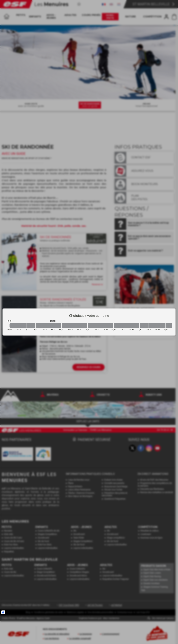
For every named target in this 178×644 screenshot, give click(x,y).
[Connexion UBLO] (3, 612)
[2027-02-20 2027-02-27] (118, 326)
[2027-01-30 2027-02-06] (92, 326)
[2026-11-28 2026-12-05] (14, 326)
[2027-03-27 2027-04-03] (161, 326)
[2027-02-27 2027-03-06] (127, 326)
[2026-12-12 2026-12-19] (31, 326)
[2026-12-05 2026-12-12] (22, 326)
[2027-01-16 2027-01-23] (74, 326)
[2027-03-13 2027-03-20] (144, 326)
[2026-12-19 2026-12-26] (40, 326)
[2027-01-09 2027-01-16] (66, 326)
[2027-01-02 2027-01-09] (57, 326)
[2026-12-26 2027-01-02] (48, 326)
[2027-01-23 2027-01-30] (83, 326)
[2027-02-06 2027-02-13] (101, 326)
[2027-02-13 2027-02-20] (109, 326)
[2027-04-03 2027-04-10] (170, 326)
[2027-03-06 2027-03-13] (135, 326)
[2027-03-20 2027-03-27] (153, 326)
